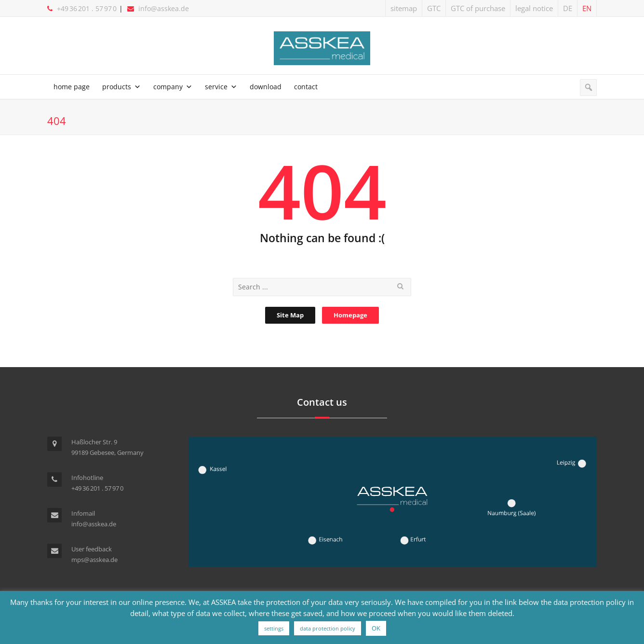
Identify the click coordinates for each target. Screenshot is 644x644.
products (117, 87)
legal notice (534, 8)
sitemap (404, 8)
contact (306, 87)
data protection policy (328, 628)
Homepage (350, 315)
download (266, 87)
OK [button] (376, 628)
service (216, 87)
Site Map (290, 315)
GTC (434, 8)
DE (568, 8)
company (168, 87)
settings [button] (274, 628)
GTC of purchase (478, 8)
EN (587, 8)
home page (72, 87)
